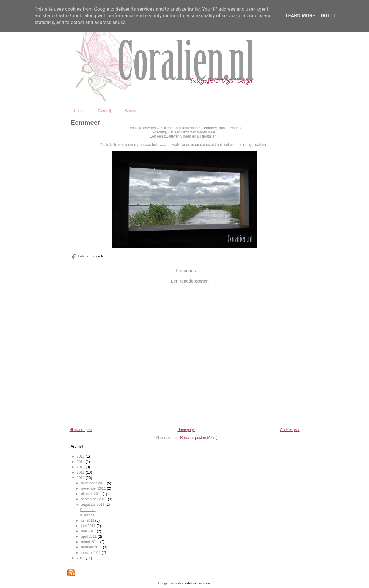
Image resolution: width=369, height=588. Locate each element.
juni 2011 (89, 526)
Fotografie (97, 256)
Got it (328, 16)
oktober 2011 (92, 494)
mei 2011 (89, 531)
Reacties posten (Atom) (199, 438)
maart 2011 (90, 542)
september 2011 (94, 499)
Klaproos (87, 515)
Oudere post (290, 430)
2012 (81, 472)
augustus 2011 (93, 505)
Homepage (186, 430)
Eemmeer (85, 123)
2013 (81, 467)
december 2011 (94, 483)
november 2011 (94, 488)
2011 (81, 478)
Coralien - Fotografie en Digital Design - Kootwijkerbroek (212, 97)
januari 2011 (91, 553)
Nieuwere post (81, 430)
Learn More (300, 16)
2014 (81, 462)
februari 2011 (92, 547)
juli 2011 (88, 521)
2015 (81, 456)
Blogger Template (170, 583)
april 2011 (89, 537)
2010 (81, 558)
